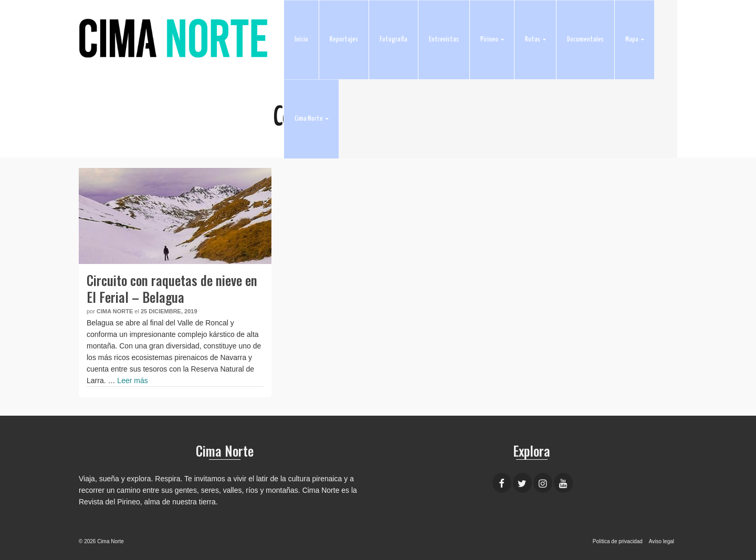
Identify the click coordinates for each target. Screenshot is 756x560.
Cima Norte (115, 311)
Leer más (132, 381)
